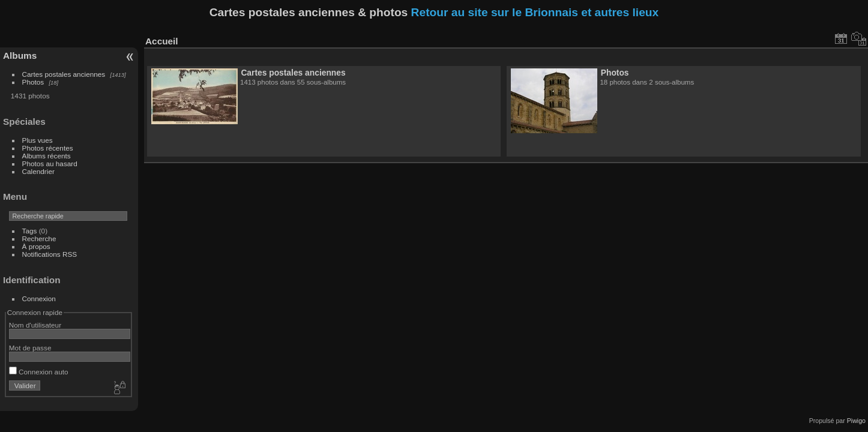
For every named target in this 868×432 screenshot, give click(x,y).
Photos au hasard (50, 163)
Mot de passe (30, 348)
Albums (20, 55)
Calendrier (38, 171)
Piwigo (856, 421)
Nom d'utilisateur (35, 325)
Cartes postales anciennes (64, 74)
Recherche (39, 238)
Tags (30, 231)
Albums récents (47, 156)
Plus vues (38, 140)
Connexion (39, 298)
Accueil (162, 41)
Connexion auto (39, 372)
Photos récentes (48, 148)
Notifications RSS (50, 254)
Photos (33, 82)
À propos (36, 246)
